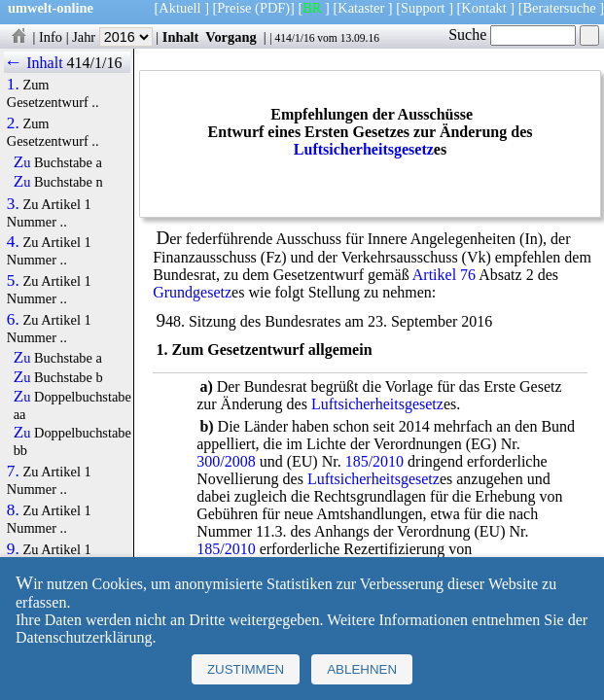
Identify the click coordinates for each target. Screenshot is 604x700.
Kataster (361, 8)
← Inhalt (34, 63)
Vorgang (231, 37)
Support (423, 8)
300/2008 (226, 461)
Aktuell (179, 8)
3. (13, 204)
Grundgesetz (192, 292)
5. (13, 281)
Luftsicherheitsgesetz (364, 149)
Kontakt (483, 8)
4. (13, 242)
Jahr (112, 37)
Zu (22, 162)
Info (51, 37)
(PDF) (272, 8)
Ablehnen (362, 669)
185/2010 (374, 461)
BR (312, 8)
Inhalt (181, 37)
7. (13, 472)
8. (13, 510)
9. (13, 549)
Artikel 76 (444, 275)
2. (13, 123)
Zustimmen (246, 669)
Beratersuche (560, 8)
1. (13, 85)
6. (13, 320)
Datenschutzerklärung (84, 637)
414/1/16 (294, 38)
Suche (512, 35)
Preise (234, 8)
